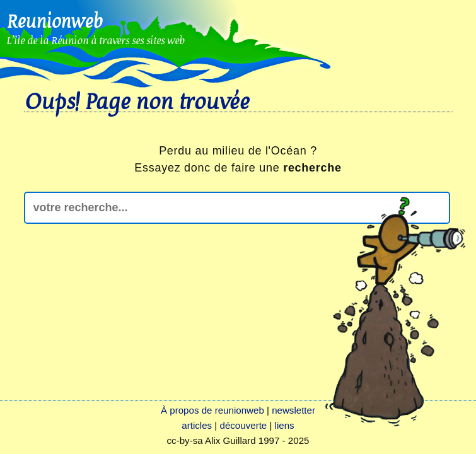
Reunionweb (54, 21)
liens (285, 425)
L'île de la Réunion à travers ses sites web (96, 40)
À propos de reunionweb (212, 410)
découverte (244, 425)
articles (197, 425)
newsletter (293, 410)
